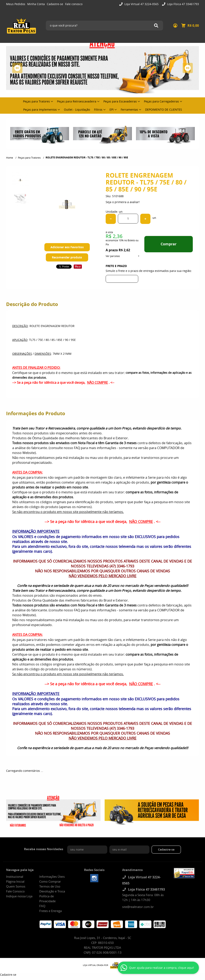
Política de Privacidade (47, 899)
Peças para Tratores (36, 101)
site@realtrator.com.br (138, 907)
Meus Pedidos (16, 4)
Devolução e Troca (52, 891)
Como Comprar (50, 881)
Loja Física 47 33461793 (183, 4)
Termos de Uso (50, 886)
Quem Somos (16, 886)
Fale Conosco (15, 891)
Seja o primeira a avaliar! (123, 202)
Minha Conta (36, 4)
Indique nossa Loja (19, 896)
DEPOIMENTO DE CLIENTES (164, 110)
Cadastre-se (55, 4)
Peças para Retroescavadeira (77, 101)
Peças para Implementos (40, 110)
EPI (112, 110)
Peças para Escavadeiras (120, 101)
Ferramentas (129, 110)
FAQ (42, 906)
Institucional (15, 877)
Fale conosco (74, 4)
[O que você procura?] (156, 26)
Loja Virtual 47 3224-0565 (141, 4)
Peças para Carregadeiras (161, 101)
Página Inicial (15, 881)
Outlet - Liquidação (77, 110)
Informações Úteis (52, 877)
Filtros (98, 110)
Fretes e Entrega (50, 911)
